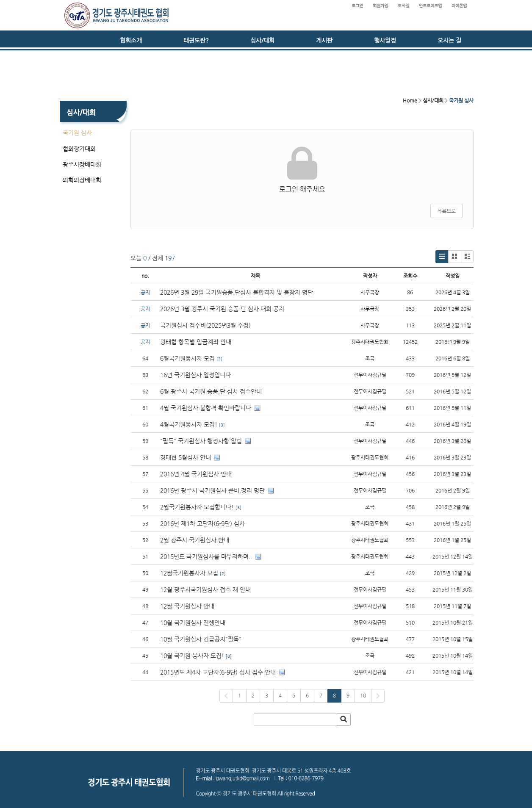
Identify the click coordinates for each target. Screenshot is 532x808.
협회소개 (131, 40)
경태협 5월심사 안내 (186, 457)
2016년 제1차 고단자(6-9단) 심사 (203, 523)
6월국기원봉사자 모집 (187, 358)
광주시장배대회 (82, 164)
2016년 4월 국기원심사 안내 (196, 474)
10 (363, 695)
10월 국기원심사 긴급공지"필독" (201, 639)
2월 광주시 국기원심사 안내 (195, 540)
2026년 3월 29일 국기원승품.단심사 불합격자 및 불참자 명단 (237, 292)
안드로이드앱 (430, 6)
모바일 (403, 6)
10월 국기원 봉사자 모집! (192, 656)
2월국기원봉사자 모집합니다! (197, 507)
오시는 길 (449, 40)
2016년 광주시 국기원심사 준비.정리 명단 (212, 490)
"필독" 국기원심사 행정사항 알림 (201, 441)
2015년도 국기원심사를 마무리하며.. (206, 556)
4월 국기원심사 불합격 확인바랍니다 (206, 408)
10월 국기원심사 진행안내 (193, 623)
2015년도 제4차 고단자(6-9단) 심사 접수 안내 (218, 672)
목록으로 (446, 211)
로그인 (357, 6)
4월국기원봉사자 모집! (189, 424)
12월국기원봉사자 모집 (189, 573)
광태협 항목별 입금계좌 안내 (196, 342)
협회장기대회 (79, 149)
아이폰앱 (459, 6)
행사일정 (385, 40)
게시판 (324, 40)
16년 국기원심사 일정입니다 (195, 375)
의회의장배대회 (82, 180)
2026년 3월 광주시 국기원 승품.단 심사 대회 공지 (222, 309)
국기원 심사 (77, 133)
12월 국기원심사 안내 (187, 606)
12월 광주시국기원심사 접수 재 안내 (205, 589)
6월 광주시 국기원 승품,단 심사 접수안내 (211, 391)
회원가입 (380, 6)
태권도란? (196, 40)
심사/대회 (262, 40)
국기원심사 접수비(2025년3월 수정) (205, 325)
